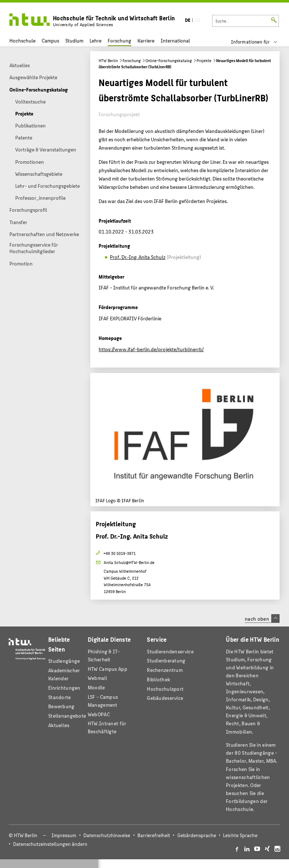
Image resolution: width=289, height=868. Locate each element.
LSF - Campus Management (103, 701)
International (175, 40)
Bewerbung (61, 706)
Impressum (64, 835)
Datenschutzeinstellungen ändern (50, 844)
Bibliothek (158, 679)
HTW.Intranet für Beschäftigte (107, 727)
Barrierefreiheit (154, 835)
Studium (74, 40)
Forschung (119, 40)
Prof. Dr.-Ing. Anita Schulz (138, 257)
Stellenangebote (67, 716)
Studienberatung (166, 660)
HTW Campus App (108, 669)
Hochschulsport (165, 689)
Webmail (97, 678)
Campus (50, 40)
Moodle (96, 687)
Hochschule (22, 40)
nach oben (262, 618)
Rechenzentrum (165, 670)
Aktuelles (59, 725)
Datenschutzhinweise (107, 835)
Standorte (60, 697)
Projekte (204, 60)
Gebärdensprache (197, 835)
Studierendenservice (170, 651)
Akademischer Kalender (64, 674)
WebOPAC (99, 714)
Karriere (146, 40)
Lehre (96, 40)
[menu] (259, 42)
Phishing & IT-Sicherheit (104, 655)
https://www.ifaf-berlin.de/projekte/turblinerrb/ (151, 349)
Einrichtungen (64, 688)
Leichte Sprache (240, 835)
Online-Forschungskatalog (169, 60)
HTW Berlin (108, 60)
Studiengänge (64, 661)
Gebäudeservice (165, 698)
